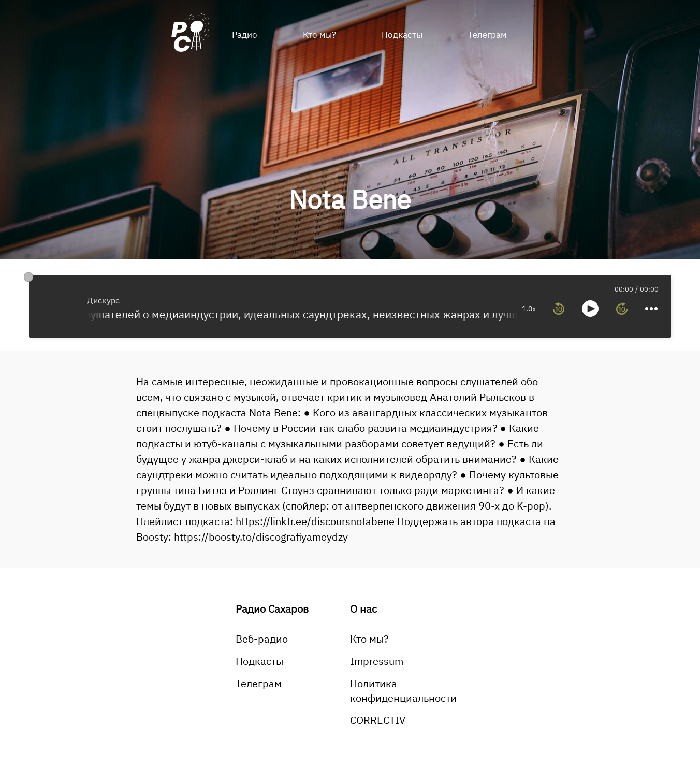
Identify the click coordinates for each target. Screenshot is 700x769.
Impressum (377, 661)
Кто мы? (319, 35)
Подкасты (402, 35)
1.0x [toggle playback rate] (529, 309)
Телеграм (487, 35)
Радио (245, 35)
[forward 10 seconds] (622, 309)
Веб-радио (262, 639)
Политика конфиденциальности (403, 691)
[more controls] (651, 309)
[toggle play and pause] (590, 309)
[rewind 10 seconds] (559, 309)
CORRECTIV (378, 720)
